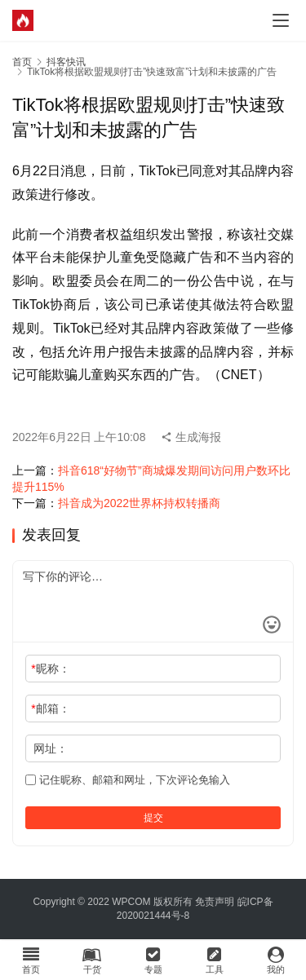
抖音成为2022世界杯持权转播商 (139, 503)
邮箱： (50, 709)
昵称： (50, 669)
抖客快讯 (66, 62)
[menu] (281, 20)
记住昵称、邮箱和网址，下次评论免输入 (128, 780)
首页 (22, 62)
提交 (153, 818)
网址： (51, 748)
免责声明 (215, 902)
